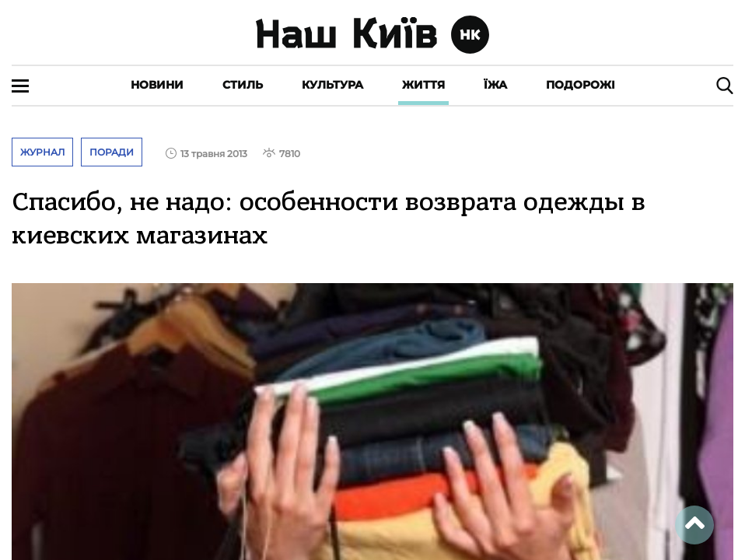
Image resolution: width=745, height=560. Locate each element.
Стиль (243, 85)
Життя (423, 85)
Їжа (495, 85)
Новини (157, 85)
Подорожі (581, 85)
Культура (332, 85)
